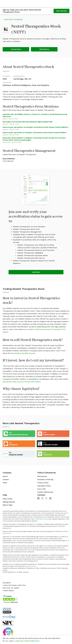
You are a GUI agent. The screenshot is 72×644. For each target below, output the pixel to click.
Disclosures (42, 476)
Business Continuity (45, 479)
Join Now (36, 272)
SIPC (64, 526)
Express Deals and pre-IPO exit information (23, 382)
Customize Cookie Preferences (27, 641)
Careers (6, 479)
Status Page (7, 505)
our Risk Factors (39, 519)
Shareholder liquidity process (23, 353)
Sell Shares (44, 49)
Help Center (8, 499)
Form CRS (41, 489)
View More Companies (13, 19)
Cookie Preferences (45, 492)
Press (5, 483)
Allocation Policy (44, 486)
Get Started (61, 11)
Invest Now (16, 49)
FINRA (60, 526)
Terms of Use (32, 566)
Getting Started (9, 502)
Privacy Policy (43, 483)
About (5, 476)
